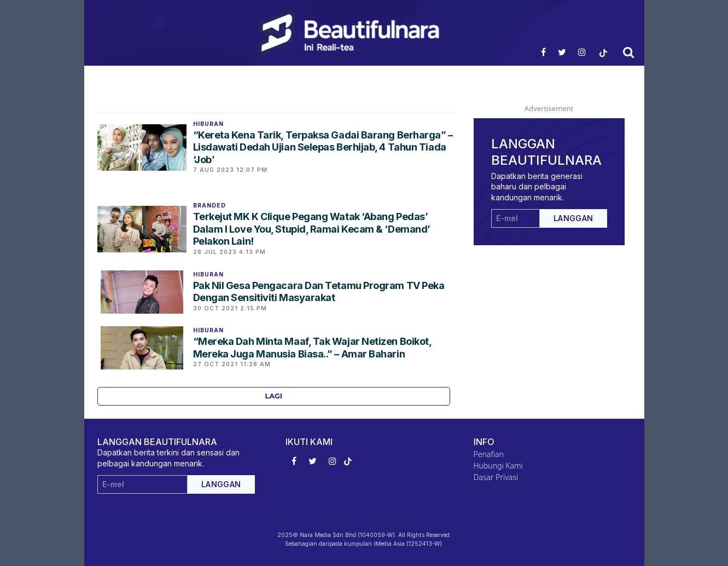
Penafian (489, 454)
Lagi (273, 396)
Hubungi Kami (498, 466)
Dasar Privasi (496, 477)
